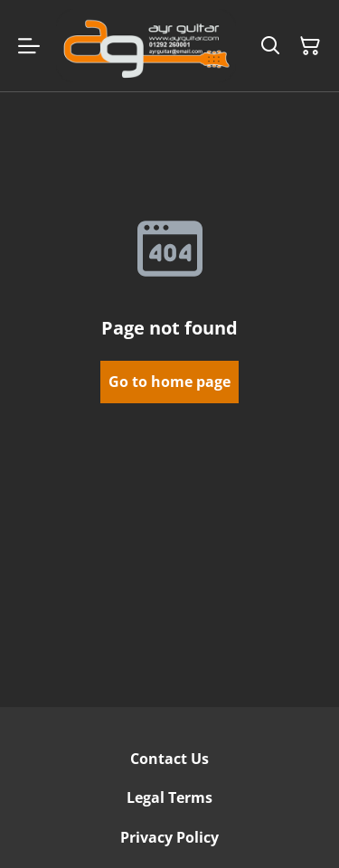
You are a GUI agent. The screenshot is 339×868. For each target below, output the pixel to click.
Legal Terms (169, 797)
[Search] (270, 46)
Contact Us (169, 759)
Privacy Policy (169, 837)
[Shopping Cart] (310, 46)
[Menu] (29, 46)
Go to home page (169, 382)
